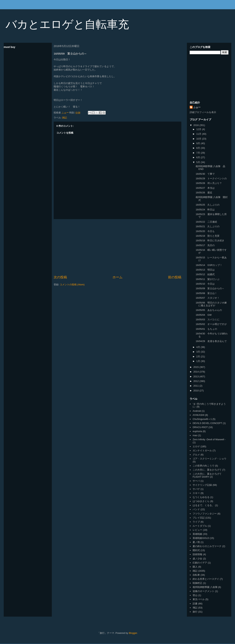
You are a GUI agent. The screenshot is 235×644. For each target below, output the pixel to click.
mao (195, 435)
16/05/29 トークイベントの (211, 178)
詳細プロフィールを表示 (203, 112)
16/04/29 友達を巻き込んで (211, 341)
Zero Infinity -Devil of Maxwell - (209, 439)
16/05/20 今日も (205, 231)
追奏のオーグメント (203, 591)
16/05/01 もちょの (206, 329)
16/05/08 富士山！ (206, 293)
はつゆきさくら (201, 501)
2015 (196, 367)
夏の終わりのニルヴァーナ (207, 546)
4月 (199, 347)
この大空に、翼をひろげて (207, 470)
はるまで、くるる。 (203, 505)
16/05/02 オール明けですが (211, 324)
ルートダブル (200, 526)
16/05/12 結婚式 (205, 274)
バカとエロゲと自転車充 (67, 24)
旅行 (195, 612)
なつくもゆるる (201, 497)
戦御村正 (197, 583)
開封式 (196, 550)
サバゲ (196, 489)
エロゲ (196, 446)
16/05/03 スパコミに (208, 320)
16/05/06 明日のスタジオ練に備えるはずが (211, 304)
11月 (199, 134)
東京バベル (199, 599)
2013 (196, 376)
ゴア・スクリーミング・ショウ (209, 459)
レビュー (197, 530)
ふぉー (197, 107)
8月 (199, 148)
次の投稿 (60, 277)
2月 (199, 357)
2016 (196, 125)
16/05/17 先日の (205, 245)
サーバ (196, 481)
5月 (199, 162)
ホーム (117, 277)
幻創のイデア (200, 563)
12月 (199, 129)
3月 (199, 352)
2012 (196, 381)
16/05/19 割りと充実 (208, 236)
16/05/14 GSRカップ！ (209, 265)
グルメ (196, 455)
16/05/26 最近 (204, 193)
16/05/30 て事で (205, 174)
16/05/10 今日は (205, 284)
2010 (196, 391)
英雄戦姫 (197, 534)
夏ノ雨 (196, 542)
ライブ (196, 522)
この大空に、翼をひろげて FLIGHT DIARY (207, 475)
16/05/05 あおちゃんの (209, 310)
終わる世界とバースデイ (206, 579)
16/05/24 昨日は (205, 210)
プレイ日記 (199, 518)
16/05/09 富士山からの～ (210, 288)
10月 (199, 139)
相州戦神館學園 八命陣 (205, 587)
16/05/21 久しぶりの (208, 226)
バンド (196, 509)
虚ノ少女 (197, 559)
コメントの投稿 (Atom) (72, 285)
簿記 (195, 608)
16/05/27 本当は (205, 188)
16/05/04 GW (204, 315)
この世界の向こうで (203, 466)
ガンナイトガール (202, 451)
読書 (195, 604)
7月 (199, 153)
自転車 (196, 575)
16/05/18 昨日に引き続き (210, 240)
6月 (199, 157)
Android (197, 411)
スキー (196, 493)
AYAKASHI (198, 415)
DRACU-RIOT (200, 427)
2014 (196, 372)
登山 (195, 595)
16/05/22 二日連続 (206, 222)
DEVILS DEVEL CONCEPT (207, 423)
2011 (196, 386)
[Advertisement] (117, 247)
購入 (195, 567)
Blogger (133, 633)
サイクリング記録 (202, 485)
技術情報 (197, 554)
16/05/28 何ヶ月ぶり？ (209, 183)
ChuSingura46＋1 (202, 419)
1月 (199, 361)
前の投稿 (175, 277)
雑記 (65, 118)
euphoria (197, 431)
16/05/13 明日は (205, 270)
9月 (199, 143)
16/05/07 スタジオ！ (208, 298)
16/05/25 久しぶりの (208, 205)
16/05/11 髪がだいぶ (208, 279)
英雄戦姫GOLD (201, 538)
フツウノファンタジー (205, 514)
